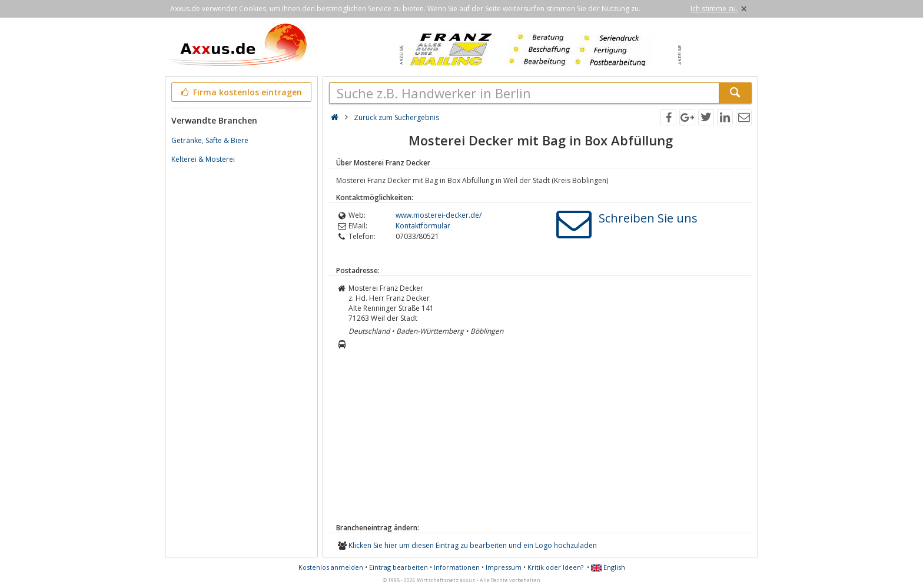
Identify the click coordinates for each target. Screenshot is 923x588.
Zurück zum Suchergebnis (396, 117)
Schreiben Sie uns (648, 218)
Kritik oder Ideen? (555, 567)
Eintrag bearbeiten (399, 567)
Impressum (504, 567)
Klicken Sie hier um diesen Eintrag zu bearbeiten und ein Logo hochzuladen (473, 545)
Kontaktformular (423, 226)
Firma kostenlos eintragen (240, 92)
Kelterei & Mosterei (203, 159)
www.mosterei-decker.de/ (439, 215)
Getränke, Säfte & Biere (210, 140)
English (608, 567)
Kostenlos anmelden (331, 567)
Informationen (457, 567)
